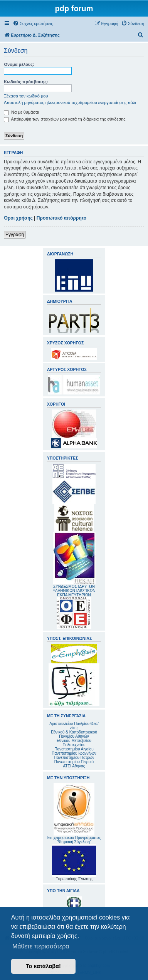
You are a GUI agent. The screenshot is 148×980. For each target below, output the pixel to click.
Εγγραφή (15, 235)
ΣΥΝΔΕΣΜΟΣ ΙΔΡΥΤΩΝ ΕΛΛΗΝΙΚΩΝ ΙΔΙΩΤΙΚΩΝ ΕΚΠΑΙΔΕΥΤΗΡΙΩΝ (74, 591)
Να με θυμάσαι (21, 112)
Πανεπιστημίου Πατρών (74, 758)
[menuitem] (33, 23)
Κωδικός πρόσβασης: (26, 82)
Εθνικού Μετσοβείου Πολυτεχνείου (74, 743)
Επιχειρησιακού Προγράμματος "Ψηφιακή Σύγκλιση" (74, 814)
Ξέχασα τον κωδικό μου (26, 96)
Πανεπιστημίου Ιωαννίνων (74, 753)
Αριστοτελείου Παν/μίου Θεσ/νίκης (74, 726)
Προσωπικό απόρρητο (61, 218)
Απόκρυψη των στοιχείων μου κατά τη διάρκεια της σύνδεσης (65, 119)
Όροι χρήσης (18, 218)
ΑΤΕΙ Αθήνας (74, 766)
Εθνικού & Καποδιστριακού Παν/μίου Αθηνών (74, 734)
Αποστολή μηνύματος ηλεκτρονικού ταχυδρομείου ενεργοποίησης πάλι (70, 102)
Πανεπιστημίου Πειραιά (74, 762)
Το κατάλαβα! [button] (43, 966)
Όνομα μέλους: (19, 64)
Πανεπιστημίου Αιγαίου (74, 749)
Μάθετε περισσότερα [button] (41, 946)
